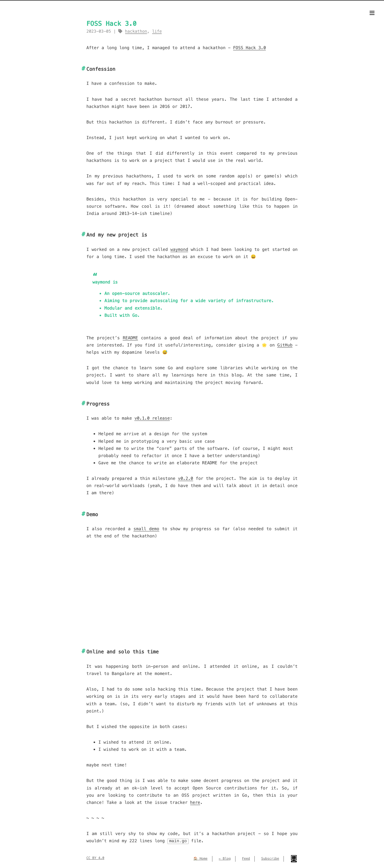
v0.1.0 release (152, 418)
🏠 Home (201, 858)
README (130, 338)
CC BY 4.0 (95, 858)
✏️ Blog (225, 858)
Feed (246, 858)
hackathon (136, 31)
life (157, 31)
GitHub (285, 345)
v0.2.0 (186, 478)
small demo (146, 529)
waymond (179, 249)
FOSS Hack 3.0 (250, 48)
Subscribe (270, 858)
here (195, 802)
